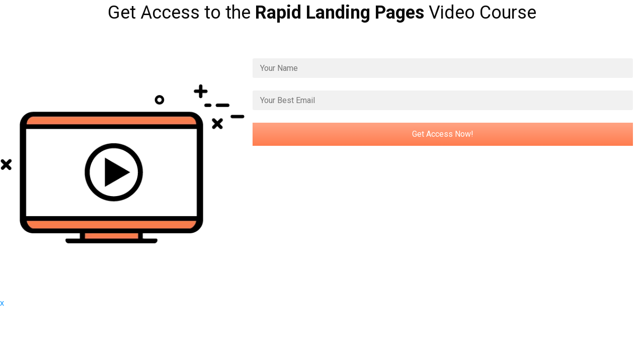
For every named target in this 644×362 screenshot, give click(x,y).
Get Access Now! (443, 134)
